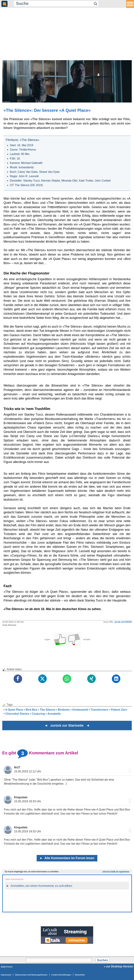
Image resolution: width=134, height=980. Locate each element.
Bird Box (31, 710)
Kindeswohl (80, 710)
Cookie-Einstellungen (61, 975)
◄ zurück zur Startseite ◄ (67, 725)
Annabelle (54, 714)
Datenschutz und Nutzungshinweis (31, 975)
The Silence (48, 710)
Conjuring (38, 714)
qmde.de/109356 (123, 622)
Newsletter (80, 975)
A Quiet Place (14, 710)
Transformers (99, 710)
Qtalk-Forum (7, 967)
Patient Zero (119, 710)
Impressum (6, 975)
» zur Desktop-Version (118, 966)
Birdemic (64, 710)
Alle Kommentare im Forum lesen (67, 858)
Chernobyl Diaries (17, 714)
